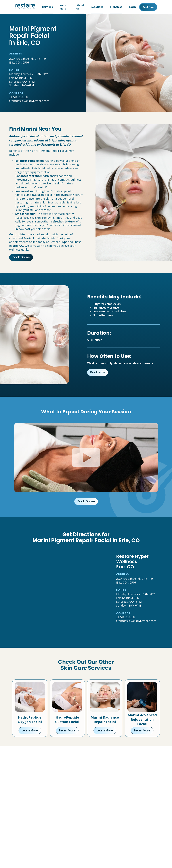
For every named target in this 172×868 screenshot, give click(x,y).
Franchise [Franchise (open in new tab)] (116, 7)
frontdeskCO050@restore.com (29, 101)
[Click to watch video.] (86, 458)
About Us (80, 7)
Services (48, 7)
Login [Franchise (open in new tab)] (132, 7)
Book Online (21, 257)
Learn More (30, 731)
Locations (97, 7)
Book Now (98, 372)
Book (148, 7)
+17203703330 (18, 97)
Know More (63, 7)
